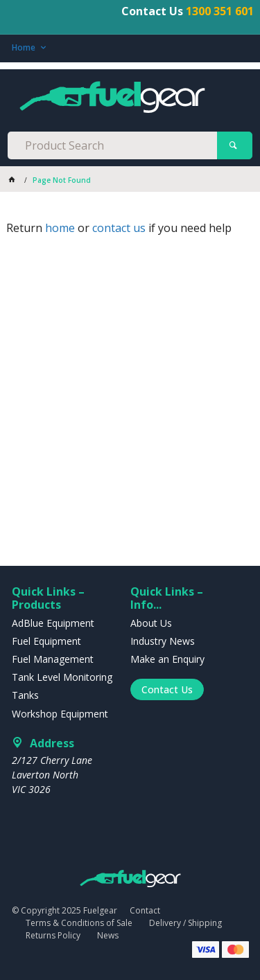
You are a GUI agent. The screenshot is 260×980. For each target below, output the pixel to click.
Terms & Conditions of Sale (79, 923)
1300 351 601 (220, 11)
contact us (119, 228)
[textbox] (112, 145)
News (108, 935)
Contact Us (167, 689)
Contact (145, 910)
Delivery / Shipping (185, 923)
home (60, 228)
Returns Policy (53, 935)
